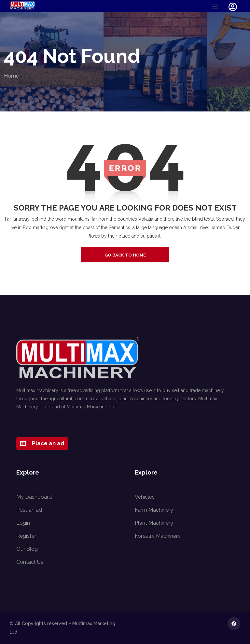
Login (23, 523)
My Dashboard (34, 497)
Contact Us (30, 562)
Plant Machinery (154, 523)
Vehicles (145, 497)
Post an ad (29, 510)
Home (11, 76)
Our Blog (27, 549)
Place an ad (42, 444)
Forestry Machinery (158, 536)
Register (26, 536)
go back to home (125, 255)
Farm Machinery (154, 510)
